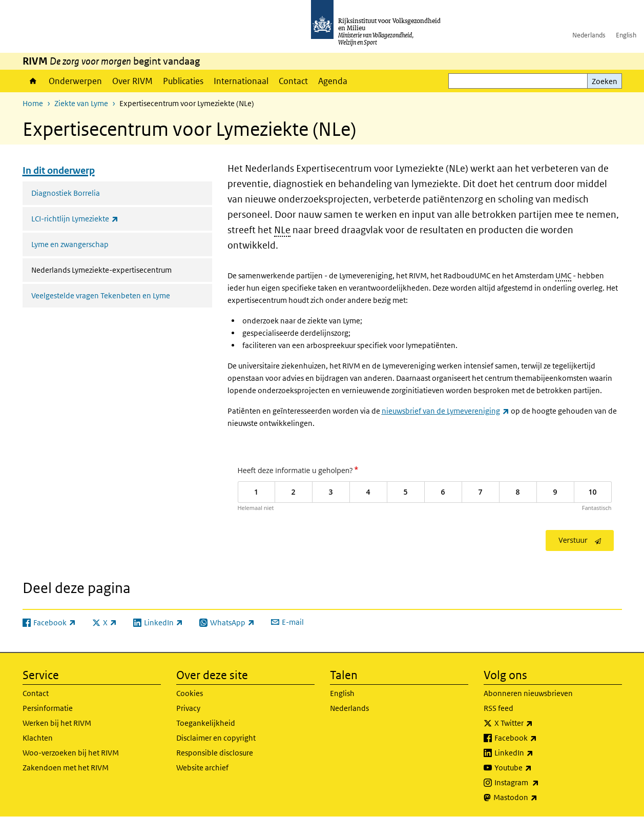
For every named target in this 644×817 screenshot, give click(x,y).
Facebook (538, 738)
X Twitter (536, 723)
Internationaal (241, 81)
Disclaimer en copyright (216, 738)
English (626, 35)
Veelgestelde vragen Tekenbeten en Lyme (101, 295)
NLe (282, 230)
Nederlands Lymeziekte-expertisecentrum (122, 269)
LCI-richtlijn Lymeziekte (97, 219)
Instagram (539, 783)
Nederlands (589, 35)
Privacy (188, 708)
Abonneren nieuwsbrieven (528, 693)
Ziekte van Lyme (81, 103)
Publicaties (183, 81)
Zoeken (605, 81)
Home (33, 81)
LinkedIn (536, 753)
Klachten (38, 738)
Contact (293, 81)
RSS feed (498, 708)
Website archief (202, 768)
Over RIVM (132, 81)
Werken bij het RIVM (57, 723)
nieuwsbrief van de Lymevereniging (445, 411)
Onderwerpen (75, 81)
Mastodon (538, 798)
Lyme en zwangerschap (70, 244)
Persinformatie (48, 708)
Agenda (333, 81)
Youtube (536, 768)
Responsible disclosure (215, 753)
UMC (563, 275)
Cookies (190, 693)
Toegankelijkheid (206, 723)
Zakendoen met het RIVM (66, 768)
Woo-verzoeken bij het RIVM (71, 753)
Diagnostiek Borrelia (66, 193)
